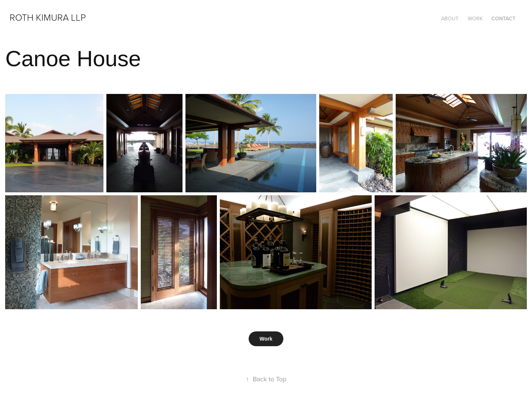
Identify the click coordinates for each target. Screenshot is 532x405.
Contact (503, 18)
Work (475, 18)
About (450, 18)
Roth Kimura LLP (48, 17)
